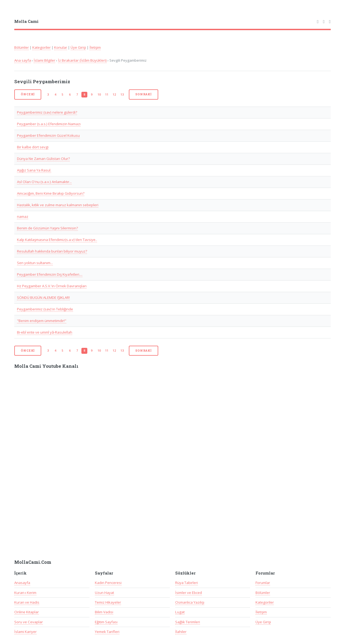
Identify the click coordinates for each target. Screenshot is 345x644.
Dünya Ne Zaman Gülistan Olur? (43, 159)
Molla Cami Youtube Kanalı (46, 366)
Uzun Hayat (104, 593)
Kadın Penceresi (108, 583)
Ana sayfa (23, 60)
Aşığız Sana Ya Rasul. (34, 170)
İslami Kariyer (25, 632)
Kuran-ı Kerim (25, 593)
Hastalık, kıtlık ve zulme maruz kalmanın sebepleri (58, 205)
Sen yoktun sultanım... (35, 263)
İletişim (95, 47)
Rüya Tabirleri (187, 583)
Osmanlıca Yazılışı (190, 602)
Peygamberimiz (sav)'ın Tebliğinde (45, 309)
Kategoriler (42, 47)
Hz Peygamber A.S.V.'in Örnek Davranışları (52, 286)
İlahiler (181, 632)
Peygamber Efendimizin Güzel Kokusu (48, 135)
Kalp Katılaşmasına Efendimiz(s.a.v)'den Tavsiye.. (57, 240)
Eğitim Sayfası (106, 622)
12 (114, 94)
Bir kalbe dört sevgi (33, 147)
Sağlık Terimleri (188, 622)
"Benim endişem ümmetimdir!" (42, 321)
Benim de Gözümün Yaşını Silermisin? (47, 228)
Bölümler (22, 47)
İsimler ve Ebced (189, 593)
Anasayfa (22, 583)
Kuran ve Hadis (27, 602)
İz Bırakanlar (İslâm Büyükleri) (82, 60)
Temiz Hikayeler (108, 602)
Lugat (180, 612)
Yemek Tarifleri (107, 632)
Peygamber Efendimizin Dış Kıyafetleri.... (50, 274)
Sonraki (144, 94)
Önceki (28, 94)
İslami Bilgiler (44, 60)
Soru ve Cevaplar (29, 622)
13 (122, 94)
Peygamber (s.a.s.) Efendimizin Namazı (49, 124)
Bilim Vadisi (104, 612)
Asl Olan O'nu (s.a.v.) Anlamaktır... (44, 182)
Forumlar (263, 583)
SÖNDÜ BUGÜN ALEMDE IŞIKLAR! (43, 297)
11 (107, 94)
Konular (61, 47)
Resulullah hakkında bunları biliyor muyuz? (52, 251)
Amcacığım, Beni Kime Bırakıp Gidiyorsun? (51, 193)
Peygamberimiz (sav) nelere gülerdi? (47, 112)
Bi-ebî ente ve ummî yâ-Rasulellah (45, 332)
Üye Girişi (78, 47)
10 (99, 94)
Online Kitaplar (27, 612)
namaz (23, 216)
